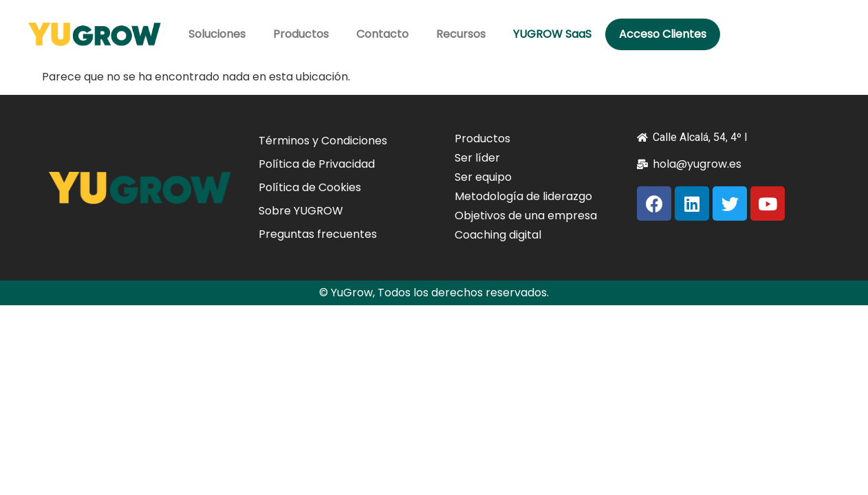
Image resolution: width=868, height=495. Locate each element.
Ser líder (477, 158)
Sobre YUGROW (301, 211)
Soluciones (217, 34)
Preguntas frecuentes (318, 234)
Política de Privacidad (317, 164)
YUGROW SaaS (552, 34)
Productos (301, 34)
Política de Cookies (310, 187)
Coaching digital (498, 235)
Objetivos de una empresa (526, 216)
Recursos (461, 34)
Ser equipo (483, 177)
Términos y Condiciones (323, 141)
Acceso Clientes (663, 34)
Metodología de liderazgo (523, 196)
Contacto (382, 34)
